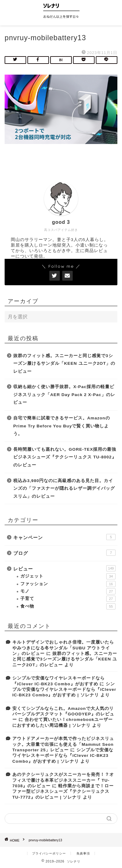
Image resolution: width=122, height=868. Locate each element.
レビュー (64, 568)
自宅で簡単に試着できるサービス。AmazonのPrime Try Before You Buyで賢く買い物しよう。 (62, 426)
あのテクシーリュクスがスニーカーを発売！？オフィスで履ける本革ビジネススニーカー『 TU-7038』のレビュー (63, 780)
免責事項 (83, 853)
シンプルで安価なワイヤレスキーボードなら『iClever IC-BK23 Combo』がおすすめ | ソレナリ (64, 690)
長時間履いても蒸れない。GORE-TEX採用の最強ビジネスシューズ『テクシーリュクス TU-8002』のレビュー (65, 457)
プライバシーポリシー (49, 853)
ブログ (64, 553)
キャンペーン (64, 537)
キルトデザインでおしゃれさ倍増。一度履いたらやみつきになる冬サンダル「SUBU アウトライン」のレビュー (63, 648)
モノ (68, 591)
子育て (68, 599)
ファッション (68, 584)
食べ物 (68, 606)
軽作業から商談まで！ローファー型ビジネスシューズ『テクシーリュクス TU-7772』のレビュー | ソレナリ (63, 792)
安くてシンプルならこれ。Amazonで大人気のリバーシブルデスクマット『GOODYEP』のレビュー (63, 714)
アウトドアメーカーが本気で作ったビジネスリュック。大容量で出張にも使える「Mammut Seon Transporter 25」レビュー (63, 744)
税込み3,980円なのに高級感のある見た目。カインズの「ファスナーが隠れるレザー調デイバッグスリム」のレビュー (64, 488)
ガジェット (68, 576)
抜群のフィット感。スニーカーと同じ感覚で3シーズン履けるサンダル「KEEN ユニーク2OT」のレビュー (64, 364)
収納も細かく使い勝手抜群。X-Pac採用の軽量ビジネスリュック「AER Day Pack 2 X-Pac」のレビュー (64, 395)
